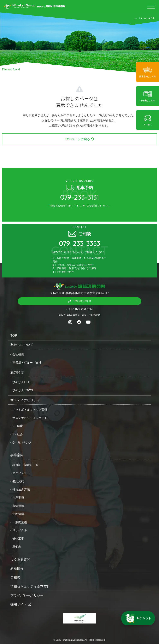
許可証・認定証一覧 (25, 465)
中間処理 (18, 514)
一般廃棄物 (20, 522)
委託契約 (18, 481)
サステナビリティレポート (30, 418)
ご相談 (15, 577)
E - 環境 (18, 426)
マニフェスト (21, 473)
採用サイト (21, 604)
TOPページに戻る (79, 139)
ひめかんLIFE (21, 382)
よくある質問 (20, 559)
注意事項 (18, 498)
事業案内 (17, 455)
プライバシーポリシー (27, 595)
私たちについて (22, 345)
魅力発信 (17, 372)
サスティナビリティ (25, 400)
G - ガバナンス (22, 443)
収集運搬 (18, 506)
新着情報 (17, 568)
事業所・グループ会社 (27, 363)
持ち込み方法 (21, 489)
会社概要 (18, 354)
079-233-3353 (81, 301)
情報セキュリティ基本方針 (30, 586)
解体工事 (18, 539)
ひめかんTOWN (23, 390)
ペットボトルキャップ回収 (30, 410)
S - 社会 (18, 434)
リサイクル (20, 530)
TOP (14, 336)
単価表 (17, 547)
